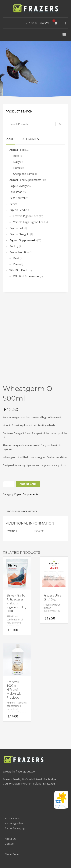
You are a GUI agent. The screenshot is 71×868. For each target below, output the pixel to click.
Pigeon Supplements (23, 240)
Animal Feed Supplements (25, 180)
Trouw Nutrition (19, 252)
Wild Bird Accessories (26, 276)
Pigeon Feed (17, 210)
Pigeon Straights (20, 234)
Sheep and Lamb (24, 174)
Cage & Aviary (18, 186)
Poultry (14, 246)
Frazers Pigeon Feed (26, 216)
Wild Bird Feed (18, 270)
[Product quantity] (8, 484)
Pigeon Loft (17, 228)
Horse (17, 168)
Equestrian (16, 192)
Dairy (16, 162)
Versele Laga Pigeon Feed (29, 222)
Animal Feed (17, 150)
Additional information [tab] (22, 511)
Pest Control (17, 198)
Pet (12, 204)
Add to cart (28, 484)
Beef (16, 156)
